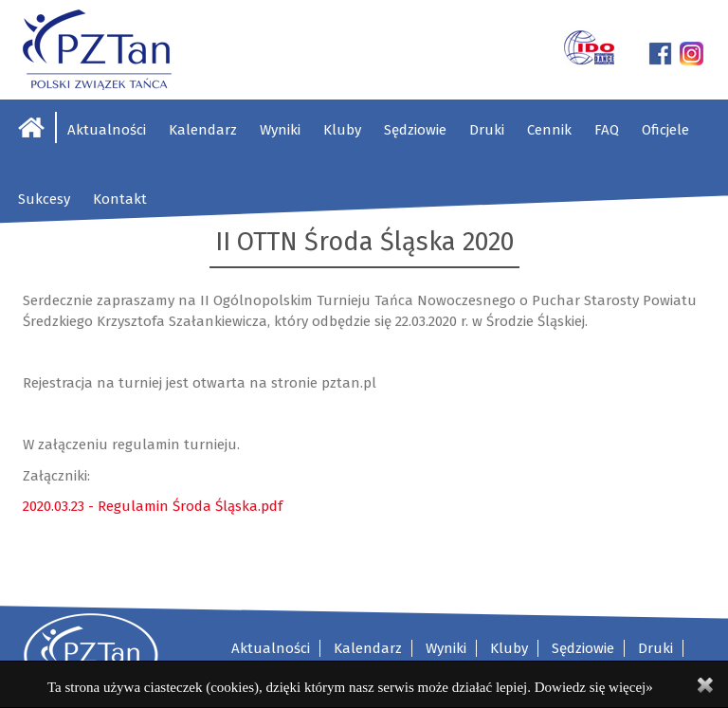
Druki (487, 130)
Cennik (549, 130)
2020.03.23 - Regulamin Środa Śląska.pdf (153, 506)
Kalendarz (203, 130)
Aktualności (107, 130)
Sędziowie (415, 130)
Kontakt (120, 199)
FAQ (607, 130)
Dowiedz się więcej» (594, 687)
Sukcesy (44, 199)
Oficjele (665, 130)
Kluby (342, 130)
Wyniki (280, 130)
